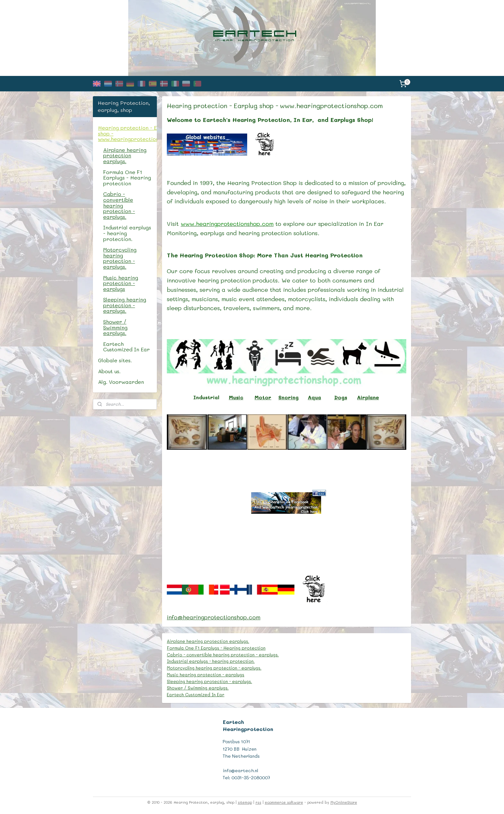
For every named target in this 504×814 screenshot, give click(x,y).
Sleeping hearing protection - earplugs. (210, 681)
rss (258, 802)
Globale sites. (115, 360)
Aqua (315, 397)
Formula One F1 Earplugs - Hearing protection (216, 648)
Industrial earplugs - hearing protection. (211, 661)
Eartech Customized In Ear (196, 694)
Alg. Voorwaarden (121, 382)
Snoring (289, 397)
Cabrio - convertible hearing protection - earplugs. (223, 655)
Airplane (368, 397)
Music (236, 397)
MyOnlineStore (344, 802)
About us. (109, 371)
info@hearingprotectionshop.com (214, 617)
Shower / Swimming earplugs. (198, 688)
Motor (263, 397)
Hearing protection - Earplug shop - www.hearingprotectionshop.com (127, 133)
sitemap (245, 802)
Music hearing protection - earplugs (206, 675)
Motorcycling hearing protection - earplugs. (214, 668)
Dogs (341, 397)
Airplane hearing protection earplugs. (208, 641)
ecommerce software (284, 802)
